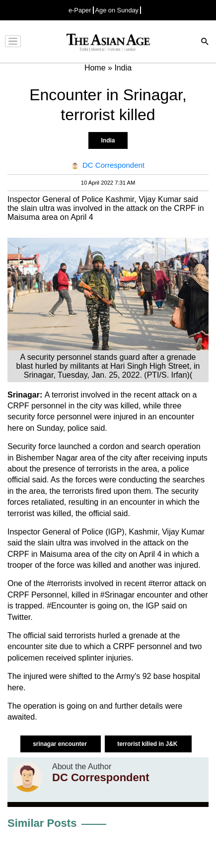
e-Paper (80, 10)
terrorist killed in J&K (148, 744)
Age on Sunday (117, 10)
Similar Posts (42, 823)
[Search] (205, 42)
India (108, 140)
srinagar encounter (61, 744)
